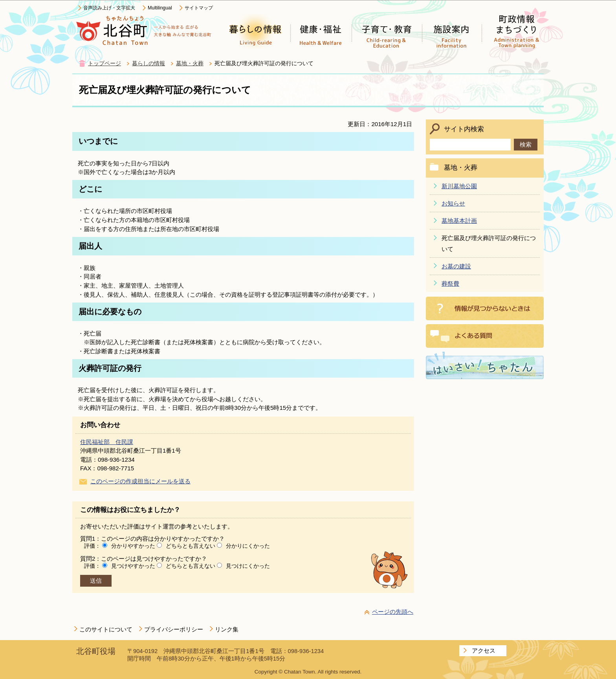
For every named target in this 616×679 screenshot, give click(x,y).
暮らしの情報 (148, 63)
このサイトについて (106, 629)
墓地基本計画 (459, 221)
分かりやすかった (133, 546)
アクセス (484, 651)
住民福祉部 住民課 (107, 442)
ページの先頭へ (393, 612)
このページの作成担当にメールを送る (140, 481)
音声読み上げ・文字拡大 (109, 8)
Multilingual (160, 8)
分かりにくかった (248, 546)
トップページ (104, 63)
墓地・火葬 (190, 63)
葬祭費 (450, 284)
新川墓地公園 (459, 186)
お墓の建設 (456, 266)
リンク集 (227, 629)
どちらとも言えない (191, 546)
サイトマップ (199, 8)
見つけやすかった (133, 566)
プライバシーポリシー (174, 629)
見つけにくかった (248, 566)
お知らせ (453, 203)
